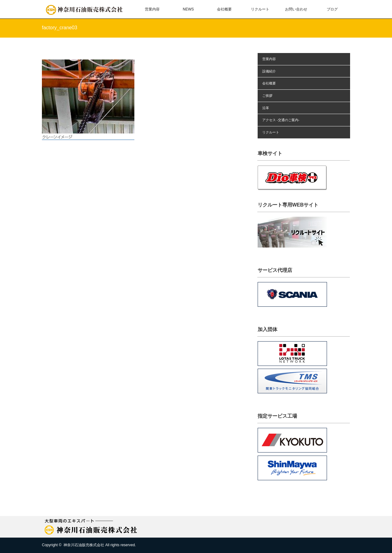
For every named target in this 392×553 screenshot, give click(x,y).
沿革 (266, 108)
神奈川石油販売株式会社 (84, 545)
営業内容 (152, 9)
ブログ (332, 9)
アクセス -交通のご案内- (281, 120)
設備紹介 (269, 71)
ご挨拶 (267, 96)
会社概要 (224, 9)
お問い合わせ (296, 9)
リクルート (260, 9)
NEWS (188, 9)
